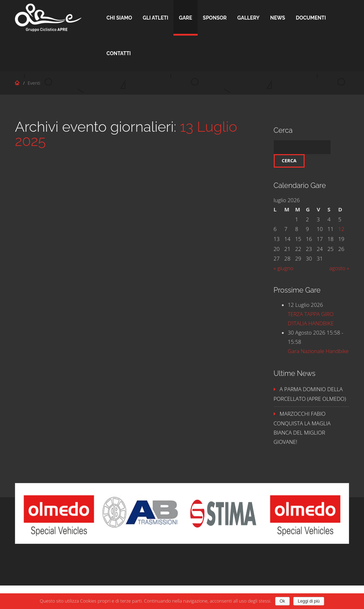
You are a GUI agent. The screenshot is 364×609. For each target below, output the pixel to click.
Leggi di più (309, 601)
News (278, 18)
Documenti (311, 18)
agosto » (339, 268)
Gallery (248, 18)
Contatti (119, 53)
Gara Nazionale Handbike (318, 351)
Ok (282, 601)
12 (341, 229)
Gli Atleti (156, 18)
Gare (185, 18)
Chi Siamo (119, 18)
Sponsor (215, 18)
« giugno (284, 268)
